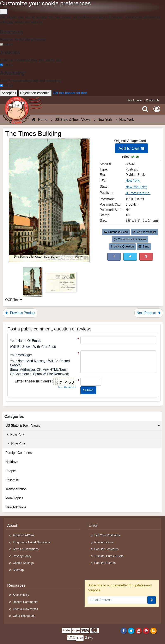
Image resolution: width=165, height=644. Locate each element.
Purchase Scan (116, 232)
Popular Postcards (106, 549)
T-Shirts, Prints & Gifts (109, 556)
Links (93, 525)
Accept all (9, 93)
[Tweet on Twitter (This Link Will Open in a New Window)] (130, 257)
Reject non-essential (35, 93)
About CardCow (23, 535)
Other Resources (24, 616)
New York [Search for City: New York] (133, 181)
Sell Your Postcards (107, 535)
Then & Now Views (25, 609)
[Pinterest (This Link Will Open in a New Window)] (146, 257)
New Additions (16, 507)
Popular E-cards (105, 563)
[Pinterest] (146, 631)
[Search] (145, 109)
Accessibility (21, 595)
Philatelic (12, 480)
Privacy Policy (22, 556)
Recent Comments (25, 602)
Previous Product (20, 313)
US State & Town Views (83, 426)
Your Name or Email (25, 341)
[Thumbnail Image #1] (33, 283)
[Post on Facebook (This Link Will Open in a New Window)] (114, 257)
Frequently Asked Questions (31, 542)
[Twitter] (131, 631)
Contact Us (152, 100)
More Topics (14, 498)
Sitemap (18, 570)
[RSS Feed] (154, 631)
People (11, 471)
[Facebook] (124, 631)
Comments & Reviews (130, 239)
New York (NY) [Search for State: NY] (136, 187)
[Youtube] (139, 631)
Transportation (16, 489)
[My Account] (157, 109)
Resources (16, 585)
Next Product (149, 313)
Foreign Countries (19, 453)
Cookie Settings (23, 563)
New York (15, 435)
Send (144, 246)
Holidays (12, 462)
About (12, 525)
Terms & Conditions (26, 549)
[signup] (152, 600)
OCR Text (12, 300)
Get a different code (67, 387)
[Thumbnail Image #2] (61, 283)
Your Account (135, 100)
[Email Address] (118, 600)
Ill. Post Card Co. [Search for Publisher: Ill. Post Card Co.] (138, 193)
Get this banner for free (70, 93)
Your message (20, 355)
